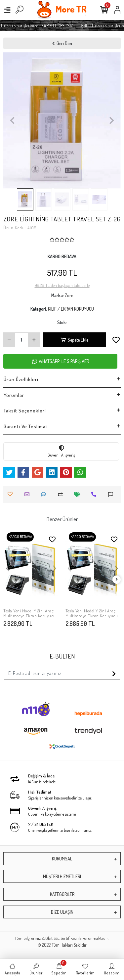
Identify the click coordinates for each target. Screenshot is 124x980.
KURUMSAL (62, 859)
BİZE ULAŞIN (62, 912)
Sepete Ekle (74, 340)
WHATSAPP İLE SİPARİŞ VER (61, 361)
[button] (12, 120)
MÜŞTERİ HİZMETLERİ (62, 876)
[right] (117, 580)
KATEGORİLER (62, 894)
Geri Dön (62, 43)
